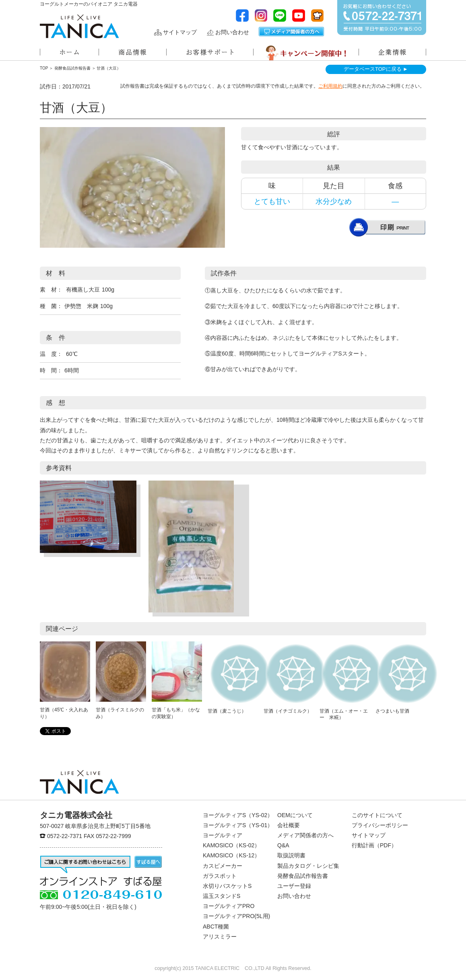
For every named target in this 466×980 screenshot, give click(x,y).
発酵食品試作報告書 (72, 68)
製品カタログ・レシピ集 (308, 866)
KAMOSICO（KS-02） (231, 845)
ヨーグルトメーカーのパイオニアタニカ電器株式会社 (79, 26)
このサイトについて (377, 815)
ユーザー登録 (294, 886)
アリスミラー (220, 937)
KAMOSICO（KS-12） (231, 855)
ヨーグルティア (223, 835)
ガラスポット (220, 876)
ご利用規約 (330, 86)
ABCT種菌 (216, 927)
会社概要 (289, 825)
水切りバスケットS (227, 886)
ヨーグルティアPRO (229, 906)
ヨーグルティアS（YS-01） (238, 825)
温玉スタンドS (222, 896)
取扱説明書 (291, 855)
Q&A (283, 845)
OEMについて (295, 815)
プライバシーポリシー (380, 825)
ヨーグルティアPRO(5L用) (236, 916)
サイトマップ (180, 32)
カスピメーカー (223, 866)
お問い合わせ (232, 32)
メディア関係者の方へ (291, 32)
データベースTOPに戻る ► (376, 69)
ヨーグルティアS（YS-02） (238, 815)
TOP (44, 68)
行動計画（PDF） (374, 845)
